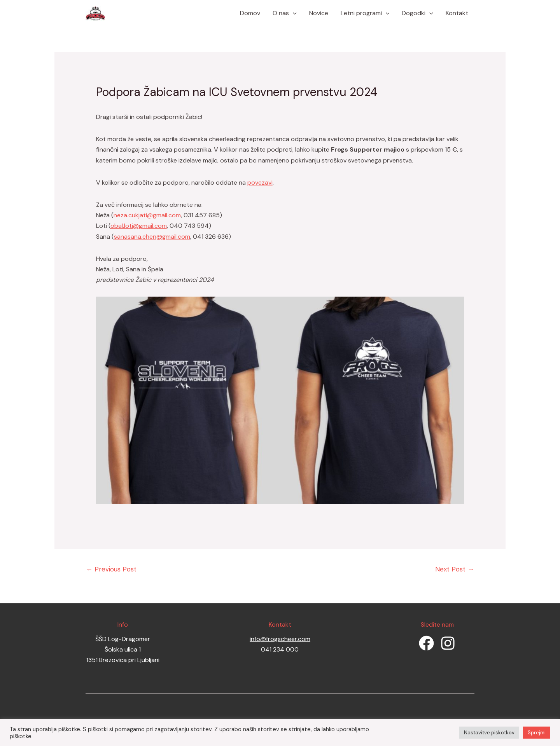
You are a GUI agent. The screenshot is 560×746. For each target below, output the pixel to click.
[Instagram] (448, 643)
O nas (285, 13)
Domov (250, 13)
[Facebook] (426, 643)
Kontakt (457, 13)
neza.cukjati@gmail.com (147, 215)
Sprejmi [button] (537, 733)
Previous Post (111, 569)
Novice (319, 13)
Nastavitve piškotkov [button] (489, 733)
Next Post (455, 569)
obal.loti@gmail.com (139, 226)
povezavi (260, 183)
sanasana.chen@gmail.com (152, 237)
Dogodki (417, 13)
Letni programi (365, 13)
